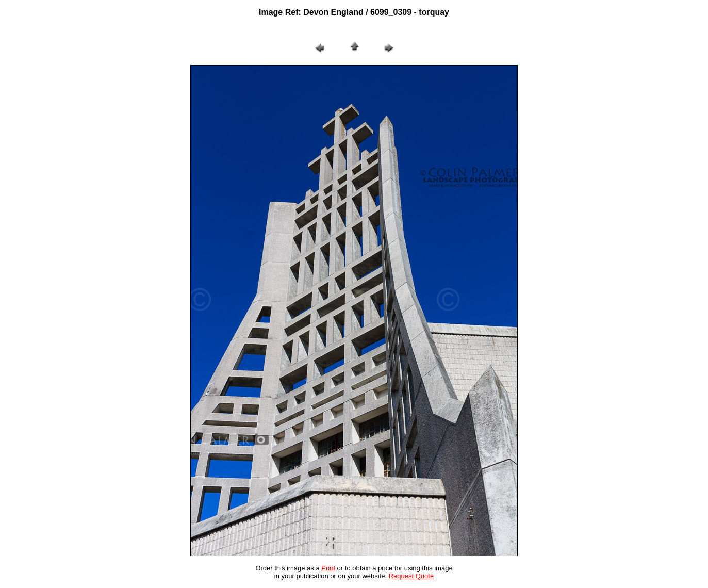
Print (328, 568)
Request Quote (411, 576)
